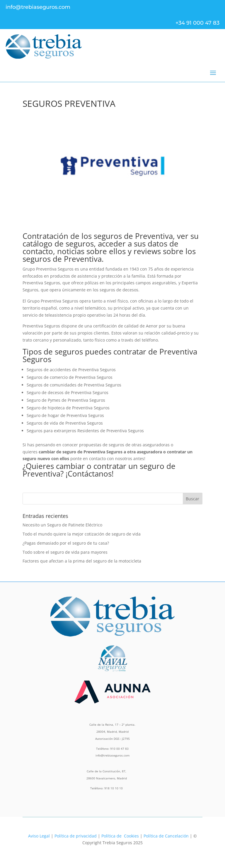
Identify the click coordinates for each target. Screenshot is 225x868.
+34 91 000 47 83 (197, 23)
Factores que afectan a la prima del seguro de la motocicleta (82, 561)
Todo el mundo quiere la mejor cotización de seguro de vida (82, 534)
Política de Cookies (120, 836)
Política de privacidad (76, 836)
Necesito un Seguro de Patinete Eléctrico (62, 525)
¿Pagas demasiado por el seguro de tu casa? (66, 543)
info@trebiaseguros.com (38, 7)
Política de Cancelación (166, 836)
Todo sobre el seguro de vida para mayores (65, 552)
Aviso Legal (39, 836)
